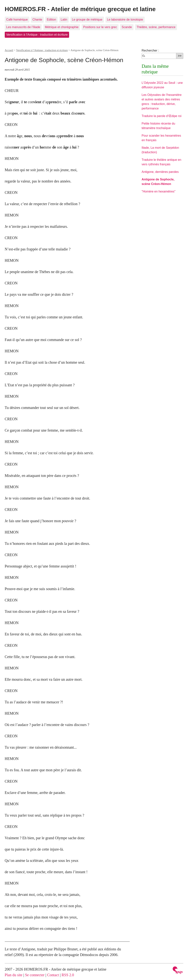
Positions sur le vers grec (100, 27)
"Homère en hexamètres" (159, 191)
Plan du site (14, 975)
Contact (53, 975)
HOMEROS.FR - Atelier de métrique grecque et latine (80, 9)
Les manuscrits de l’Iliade (23, 27)
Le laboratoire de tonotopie (125, 20)
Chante (37, 20)
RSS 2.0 (68, 975)
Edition (51, 20)
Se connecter (35, 975)
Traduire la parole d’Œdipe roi (161, 116)
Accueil (9, 50)
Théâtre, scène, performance (156, 27)
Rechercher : (150, 50)
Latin (64, 20)
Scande (127, 27)
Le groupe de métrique (87, 20)
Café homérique (17, 20)
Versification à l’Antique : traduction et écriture (37, 35)
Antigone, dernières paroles (160, 172)
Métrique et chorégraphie (62, 27)
